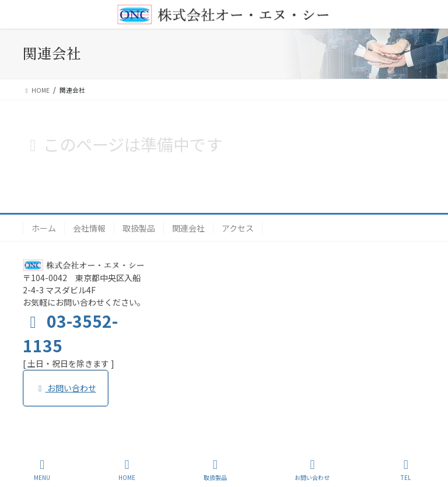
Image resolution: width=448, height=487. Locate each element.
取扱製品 (139, 228)
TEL (406, 470)
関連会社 (188, 228)
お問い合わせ (66, 388)
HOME (127, 470)
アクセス (238, 228)
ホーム (44, 228)
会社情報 (89, 228)
